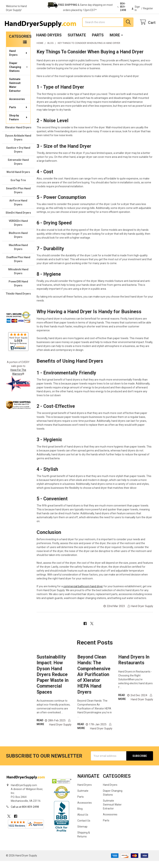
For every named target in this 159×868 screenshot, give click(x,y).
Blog (80, 816)
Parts (98, 42)
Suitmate (77, 42)
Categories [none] (20, 43)
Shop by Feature (18, 124)
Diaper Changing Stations (19, 74)
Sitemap (82, 834)
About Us (83, 822)
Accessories (17, 106)
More (116, 42)
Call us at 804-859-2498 (25, 814)
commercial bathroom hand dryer (83, 593)
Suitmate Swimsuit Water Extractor (15, 92)
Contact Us (84, 828)
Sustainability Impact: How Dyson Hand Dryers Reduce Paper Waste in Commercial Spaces (53, 682)
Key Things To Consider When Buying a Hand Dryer (90, 59)
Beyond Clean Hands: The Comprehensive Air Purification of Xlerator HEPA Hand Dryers (94, 682)
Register (148, 8)
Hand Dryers (49, 42)
